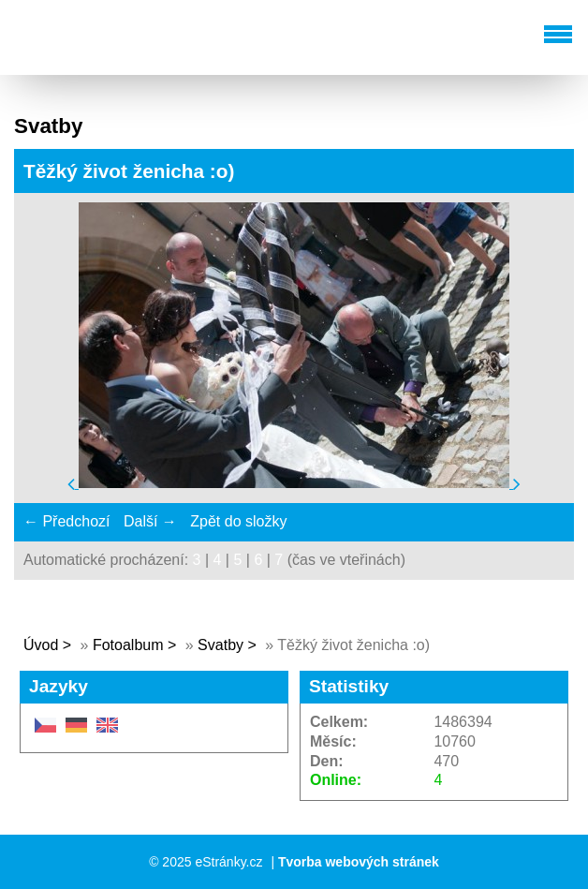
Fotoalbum (128, 645)
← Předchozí (66, 521)
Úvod (41, 645)
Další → (150, 521)
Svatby (220, 645)
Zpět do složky (238, 521)
